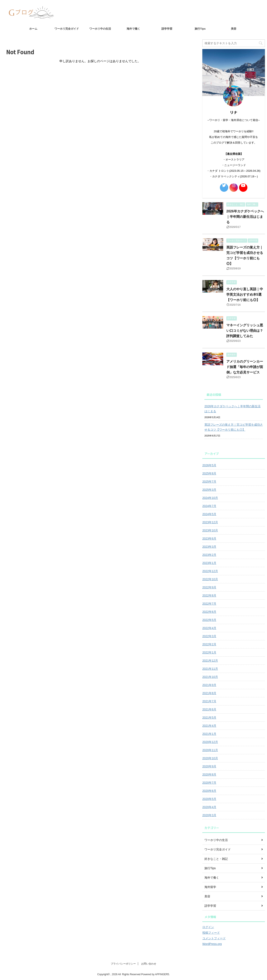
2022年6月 (209, 612)
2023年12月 (210, 522)
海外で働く (133, 29)
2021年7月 (209, 701)
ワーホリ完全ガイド (67, 29)
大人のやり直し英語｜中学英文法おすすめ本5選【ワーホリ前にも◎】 (245, 295)
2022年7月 (209, 604)
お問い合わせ (149, 964)
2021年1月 (209, 734)
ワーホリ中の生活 (100, 29)
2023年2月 (209, 555)
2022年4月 (209, 628)
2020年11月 (210, 750)
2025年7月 (209, 482)
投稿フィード (211, 933)
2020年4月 (209, 807)
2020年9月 (209, 766)
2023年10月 (210, 530)
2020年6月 (209, 791)
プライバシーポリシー (123, 964)
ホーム (33, 29)
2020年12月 (210, 742)
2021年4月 (209, 726)
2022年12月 (210, 571)
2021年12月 (210, 661)
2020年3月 (209, 815)
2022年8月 (209, 595)
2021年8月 (209, 693)
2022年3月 (209, 636)
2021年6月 (209, 709)
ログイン (208, 927)
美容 (234, 29)
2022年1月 (209, 652)
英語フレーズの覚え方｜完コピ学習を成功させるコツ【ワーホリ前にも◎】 (234, 427)
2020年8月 (209, 774)
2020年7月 (209, 783)
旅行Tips (200, 29)
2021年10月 (210, 677)
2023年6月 (209, 539)
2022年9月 (209, 587)
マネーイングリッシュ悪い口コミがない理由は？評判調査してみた (245, 331)
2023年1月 (209, 563)
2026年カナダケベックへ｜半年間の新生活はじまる (245, 217)
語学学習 (167, 29)
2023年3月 (209, 547)
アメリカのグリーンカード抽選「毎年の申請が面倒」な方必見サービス (245, 367)
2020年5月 (209, 799)
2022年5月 (209, 620)
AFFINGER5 (162, 974)
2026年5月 (209, 465)
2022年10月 (210, 579)
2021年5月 (209, 718)
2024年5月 (209, 514)
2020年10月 (210, 758)
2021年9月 (209, 685)
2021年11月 (210, 669)
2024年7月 (209, 506)
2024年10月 (210, 498)
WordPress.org (212, 944)
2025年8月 (209, 473)
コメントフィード (214, 938)
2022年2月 (209, 644)
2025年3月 (209, 490)
